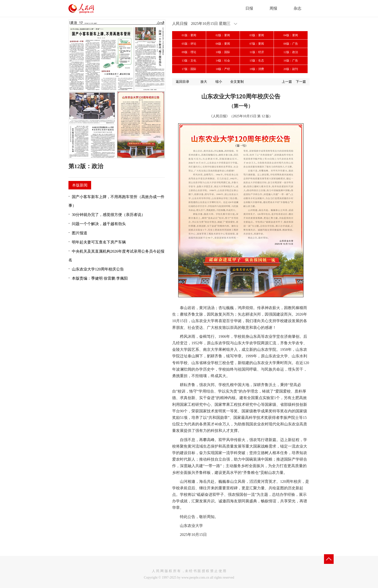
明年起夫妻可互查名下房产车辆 (99, 242)
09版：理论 (189, 52)
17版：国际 (189, 69)
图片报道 (80, 233)
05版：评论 (189, 44)
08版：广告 (291, 44)
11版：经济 (257, 52)
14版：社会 (223, 61)
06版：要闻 (223, 44)
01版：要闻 (189, 35)
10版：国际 (223, 52)
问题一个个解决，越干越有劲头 (99, 224)
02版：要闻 (223, 35)
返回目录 (182, 82)
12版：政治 (291, 52)
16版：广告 (291, 61)
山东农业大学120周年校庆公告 (98, 269)
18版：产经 (223, 69)
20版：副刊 (291, 69)
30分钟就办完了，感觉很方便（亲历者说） (108, 215)
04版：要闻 (291, 35)
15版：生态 (257, 61)
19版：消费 (257, 69)
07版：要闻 (257, 44)
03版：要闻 (257, 35)
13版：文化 (189, 61)
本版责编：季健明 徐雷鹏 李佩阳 (100, 278)
